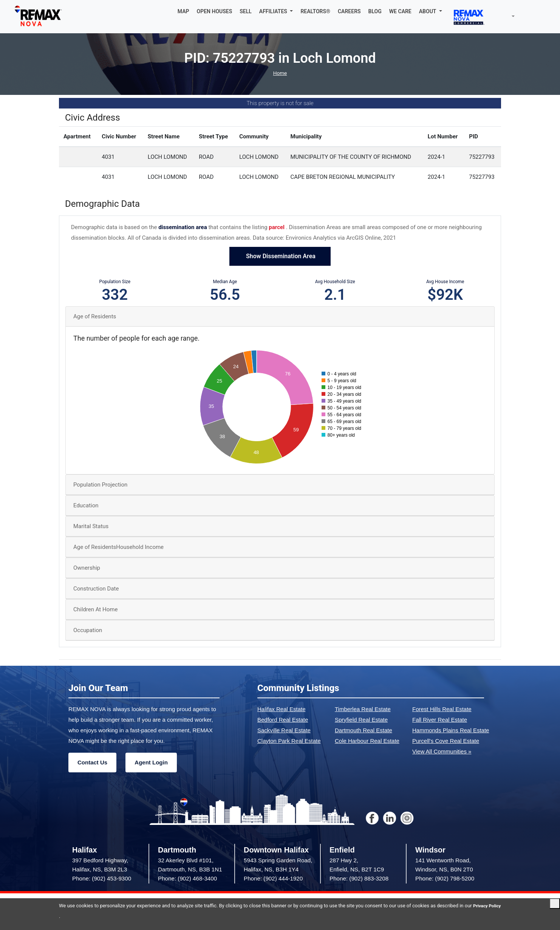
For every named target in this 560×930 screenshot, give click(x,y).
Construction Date (96, 589)
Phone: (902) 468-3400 (187, 878)
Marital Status (91, 526)
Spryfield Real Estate (361, 720)
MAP (183, 11)
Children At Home (95, 609)
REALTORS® (315, 11)
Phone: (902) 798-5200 (445, 878)
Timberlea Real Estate (363, 709)
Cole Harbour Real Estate (367, 741)
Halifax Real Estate (282, 709)
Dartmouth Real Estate (364, 730)
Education (86, 505)
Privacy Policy (74, 916)
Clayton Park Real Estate (289, 741)
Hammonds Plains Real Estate (451, 730)
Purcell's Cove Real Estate (446, 741)
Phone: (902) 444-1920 (273, 878)
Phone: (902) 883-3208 (359, 878)
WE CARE (400, 11)
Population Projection (100, 485)
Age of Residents (95, 316)
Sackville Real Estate (284, 730)
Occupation (88, 630)
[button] (276, 11)
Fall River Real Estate (440, 720)
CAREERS (349, 11)
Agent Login (151, 762)
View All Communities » (442, 751)
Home (280, 73)
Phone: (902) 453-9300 (102, 878)
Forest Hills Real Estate (442, 709)
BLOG (375, 11)
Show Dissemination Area (280, 256)
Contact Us (92, 762)
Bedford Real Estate (283, 720)
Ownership (87, 568)
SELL (246, 11)
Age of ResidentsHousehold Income (118, 547)
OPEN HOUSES (215, 11)
